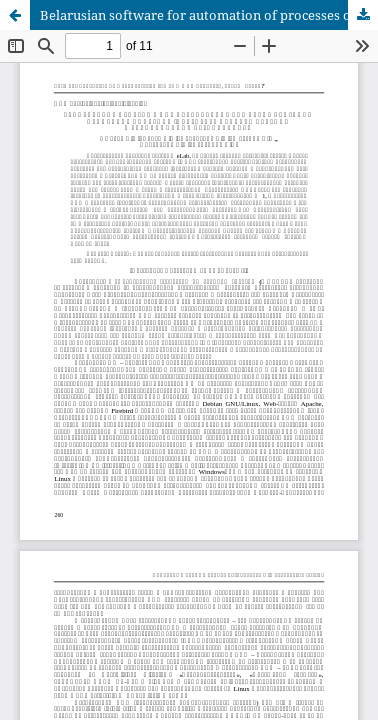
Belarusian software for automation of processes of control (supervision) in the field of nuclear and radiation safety (209, 15)
